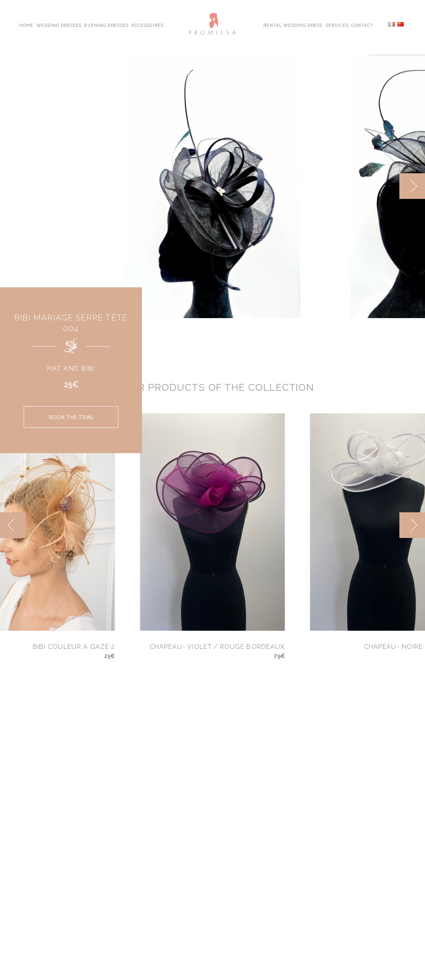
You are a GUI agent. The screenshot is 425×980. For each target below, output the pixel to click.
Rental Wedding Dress (293, 25)
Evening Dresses (106, 25)
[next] (412, 186)
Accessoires (147, 25)
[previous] (13, 525)
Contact (362, 25)
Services (337, 25)
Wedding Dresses (59, 25)
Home (26, 25)
